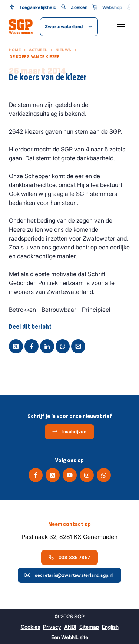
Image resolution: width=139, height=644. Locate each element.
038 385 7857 (69, 557)
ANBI (70, 627)
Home (15, 50)
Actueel (38, 50)
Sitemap (89, 627)
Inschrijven (69, 431)
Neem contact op (69, 524)
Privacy (52, 627)
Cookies (30, 627)
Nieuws (64, 50)
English (110, 627)
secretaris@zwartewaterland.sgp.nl (69, 575)
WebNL (70, 637)
